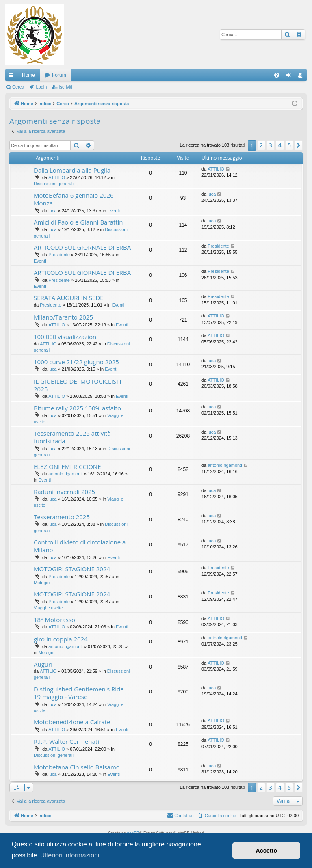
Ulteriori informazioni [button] (70, 855)
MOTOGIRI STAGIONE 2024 (72, 569)
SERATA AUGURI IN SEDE (69, 298)
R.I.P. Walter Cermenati (66, 741)
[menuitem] (277, 75)
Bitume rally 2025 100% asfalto (77, 408)
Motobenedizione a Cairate (72, 722)
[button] (299, 145)
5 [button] (289, 145)
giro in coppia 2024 (61, 639)
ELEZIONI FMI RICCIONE (67, 466)
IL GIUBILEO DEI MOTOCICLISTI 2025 (78, 385)
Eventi (114, 211)
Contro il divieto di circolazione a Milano (80, 546)
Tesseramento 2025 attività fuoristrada (72, 437)
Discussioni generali (54, 184)
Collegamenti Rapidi (13, 77)
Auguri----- (48, 664)
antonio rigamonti (65, 474)
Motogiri (42, 583)
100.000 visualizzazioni (66, 337)
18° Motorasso (54, 620)
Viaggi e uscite (48, 608)
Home (28, 75)
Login (41, 87)
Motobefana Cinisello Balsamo (77, 767)
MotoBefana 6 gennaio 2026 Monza (74, 199)
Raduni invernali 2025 (64, 492)
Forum (59, 75)
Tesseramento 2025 (62, 517)
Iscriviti (65, 87)
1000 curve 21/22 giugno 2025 (76, 362)
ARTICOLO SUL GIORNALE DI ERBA (82, 247)
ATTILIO (57, 177)
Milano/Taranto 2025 (63, 317)
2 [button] (261, 145)
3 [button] (271, 145)
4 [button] (280, 145)
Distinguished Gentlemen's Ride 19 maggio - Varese (79, 693)
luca (52, 211)
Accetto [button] (266, 851)
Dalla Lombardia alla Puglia (72, 170)
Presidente (59, 255)
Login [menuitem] (291, 77)
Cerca (18, 87)
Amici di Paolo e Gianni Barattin (78, 222)
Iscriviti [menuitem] (303, 77)
